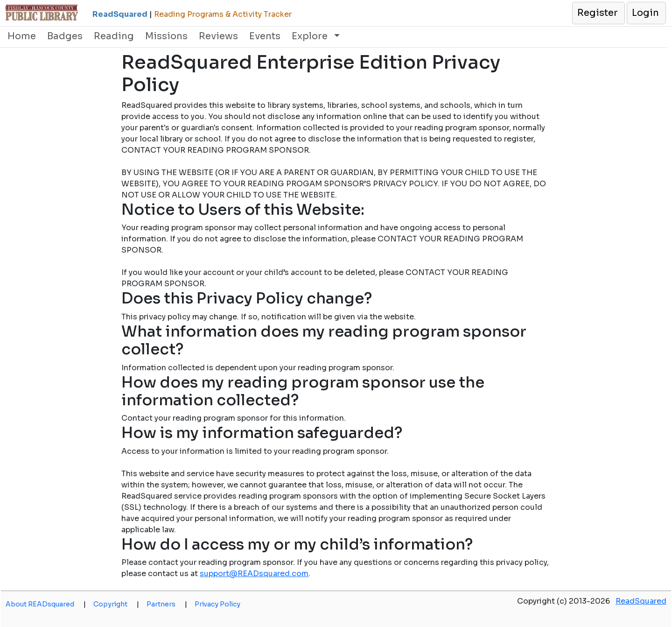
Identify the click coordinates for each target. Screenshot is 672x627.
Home (22, 36)
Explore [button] (311, 36)
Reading (114, 36)
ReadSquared (641, 601)
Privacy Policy (217, 604)
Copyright (116, 604)
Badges (65, 36)
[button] (598, 13)
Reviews (218, 36)
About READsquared (46, 604)
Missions (166, 36)
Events (265, 36)
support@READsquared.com (254, 574)
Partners (167, 604)
